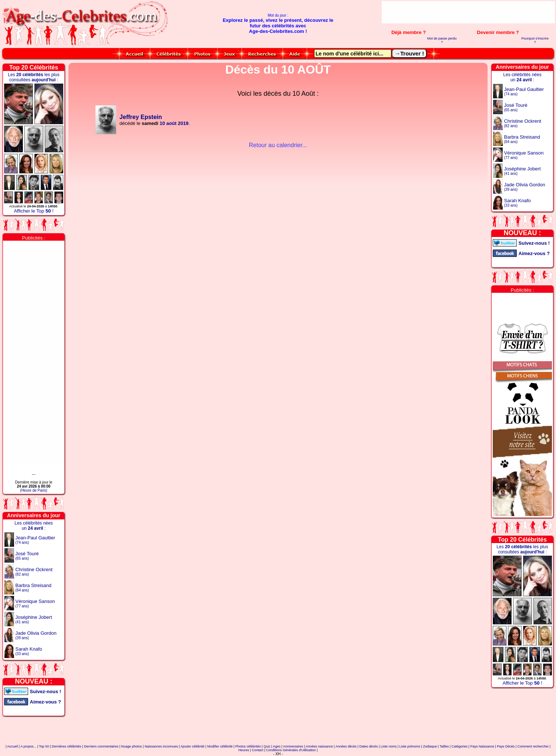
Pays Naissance (482, 746)
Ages (277, 746)
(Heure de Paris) (33, 490)
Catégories (460, 746)
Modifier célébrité (220, 746)
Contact (258, 750)
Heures (244, 750)
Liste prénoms (410, 746)
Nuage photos (132, 746)
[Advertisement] (468, 12)
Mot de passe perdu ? (442, 40)
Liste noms (389, 746)
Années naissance (320, 746)
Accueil (12, 746)
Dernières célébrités (67, 746)
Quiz (267, 746)
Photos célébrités (248, 746)
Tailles (444, 746)
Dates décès (368, 746)
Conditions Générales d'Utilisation (291, 750)
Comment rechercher (533, 746)
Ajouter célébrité (193, 746)
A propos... (28, 746)
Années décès (346, 746)
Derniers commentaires (101, 746)
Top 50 (44, 746)
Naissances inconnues (161, 746)
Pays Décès (506, 746)
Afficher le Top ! (33, 211)
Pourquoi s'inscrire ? (535, 40)
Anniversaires (293, 746)
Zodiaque (430, 746)
